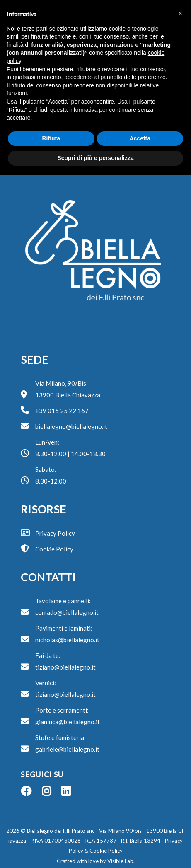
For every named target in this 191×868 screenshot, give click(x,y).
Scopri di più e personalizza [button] (95, 158)
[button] (180, 13)
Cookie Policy (106, 851)
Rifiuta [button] (51, 138)
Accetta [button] (140, 138)
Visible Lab (120, 861)
